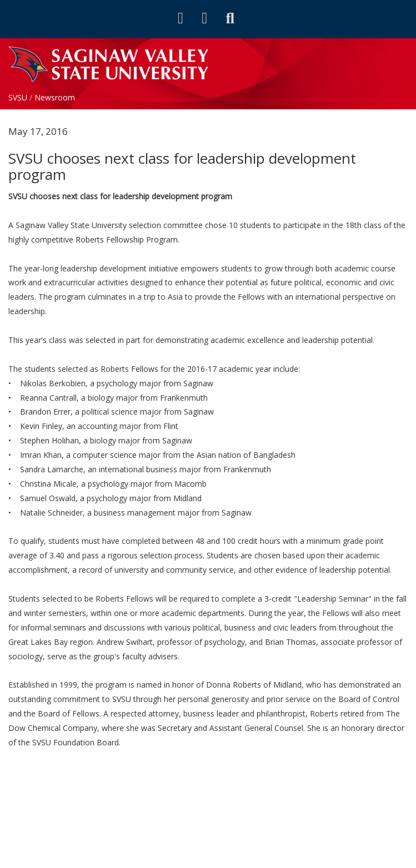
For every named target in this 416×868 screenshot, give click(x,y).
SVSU (18, 97)
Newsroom (55, 97)
